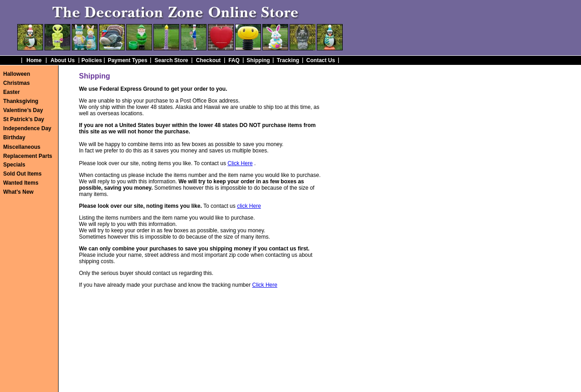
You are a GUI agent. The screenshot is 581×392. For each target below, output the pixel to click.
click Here (249, 206)
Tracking (288, 60)
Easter (12, 92)
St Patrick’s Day (24, 119)
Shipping (258, 60)
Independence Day (27, 128)
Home (34, 60)
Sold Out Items (22, 174)
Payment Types (127, 60)
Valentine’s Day (23, 110)
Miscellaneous (22, 147)
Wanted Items (21, 183)
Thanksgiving (21, 101)
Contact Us (321, 60)
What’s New (18, 192)
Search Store (171, 60)
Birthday (14, 137)
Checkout (209, 60)
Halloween (17, 74)
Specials (14, 165)
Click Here (240, 163)
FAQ (234, 60)
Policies (91, 60)
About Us (62, 60)
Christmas (17, 83)
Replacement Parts (28, 156)
